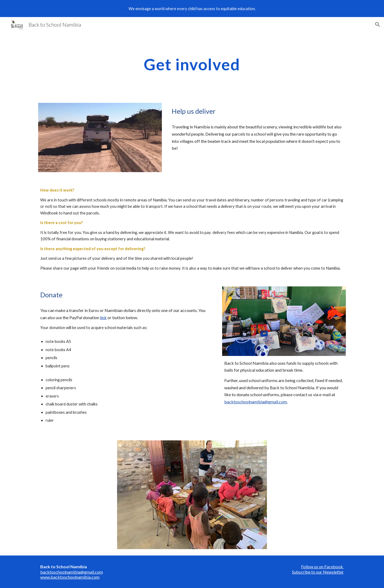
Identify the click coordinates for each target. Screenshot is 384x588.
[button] (378, 25)
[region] (192, 9)
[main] (192, 64)
